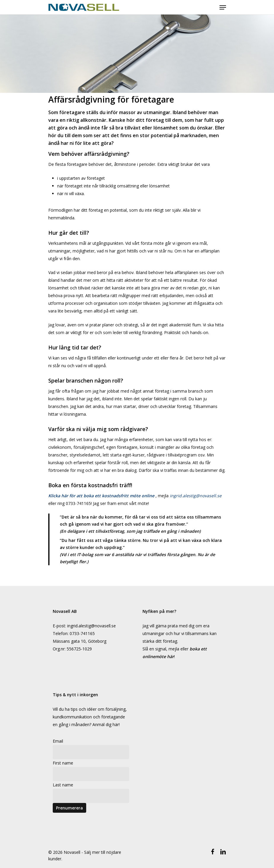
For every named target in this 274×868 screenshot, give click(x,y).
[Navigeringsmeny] (223, 7)
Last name (63, 785)
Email (58, 741)
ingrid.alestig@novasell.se (196, 496)
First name (63, 763)
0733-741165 (82, 633)
